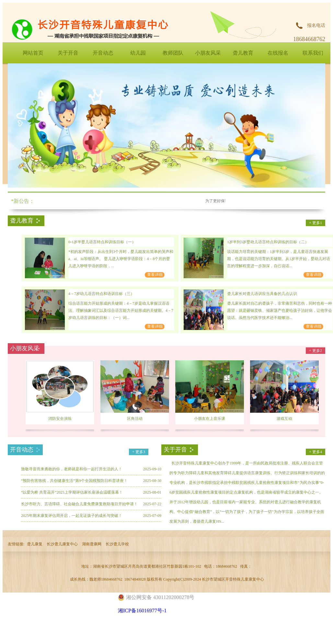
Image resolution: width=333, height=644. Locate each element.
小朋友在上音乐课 (210, 419)
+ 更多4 (316, 452)
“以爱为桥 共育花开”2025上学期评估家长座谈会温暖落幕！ (72, 492)
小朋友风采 (208, 53)
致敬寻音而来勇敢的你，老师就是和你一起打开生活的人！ (72, 469)
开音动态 (103, 53)
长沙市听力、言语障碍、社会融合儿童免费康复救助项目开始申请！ (79, 504)
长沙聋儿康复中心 (62, 544)
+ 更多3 (139, 452)
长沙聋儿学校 (117, 544)
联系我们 (313, 53)
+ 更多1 (316, 223)
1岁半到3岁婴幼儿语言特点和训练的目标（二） (268, 242)
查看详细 (155, 275)
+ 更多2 (316, 351)
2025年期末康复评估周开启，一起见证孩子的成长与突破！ (72, 516)
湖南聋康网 (92, 544)
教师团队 (173, 53)
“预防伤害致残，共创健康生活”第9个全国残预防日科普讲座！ (74, 481)
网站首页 (33, 53)
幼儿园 (138, 53)
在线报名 (278, 53)
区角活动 (135, 419)
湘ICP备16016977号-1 (142, 611)
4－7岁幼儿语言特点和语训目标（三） (101, 294)
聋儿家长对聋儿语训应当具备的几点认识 (262, 294)
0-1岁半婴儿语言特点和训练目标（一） (102, 242)
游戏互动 (284, 419)
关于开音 (68, 53)
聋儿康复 (35, 544)
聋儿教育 (243, 53)
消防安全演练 (60, 419)
